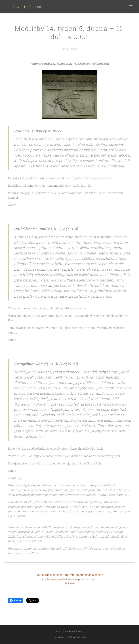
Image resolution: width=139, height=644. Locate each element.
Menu (131, 7)
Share (15, 600)
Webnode (81, 637)
